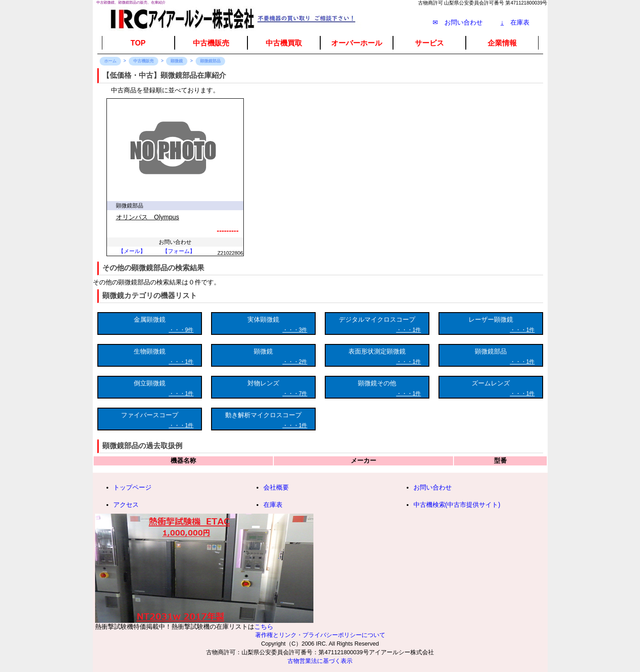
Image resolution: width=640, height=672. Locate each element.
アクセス (126, 505)
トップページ (132, 487)
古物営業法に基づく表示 (320, 661)
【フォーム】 (179, 251)
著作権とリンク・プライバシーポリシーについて (320, 635)
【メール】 (132, 251)
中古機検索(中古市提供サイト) (457, 505)
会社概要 (276, 487)
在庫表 (515, 22)
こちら (264, 627)
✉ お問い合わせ (458, 22)
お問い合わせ (433, 487)
